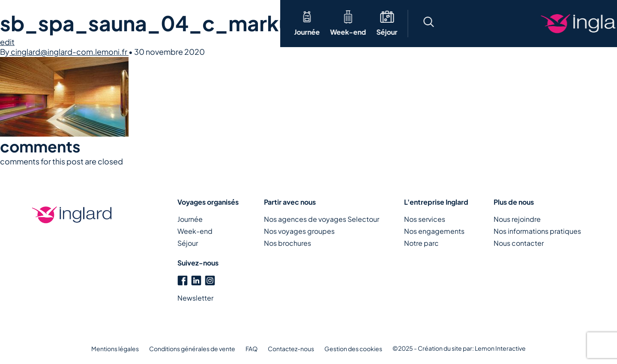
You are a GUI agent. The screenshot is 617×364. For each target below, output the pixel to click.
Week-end (68, 32)
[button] (415, 23)
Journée (27, 32)
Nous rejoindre (517, 219)
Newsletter (195, 298)
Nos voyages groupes (299, 231)
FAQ (252, 349)
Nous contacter (519, 243)
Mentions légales (115, 349)
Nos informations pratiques (537, 231)
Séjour (106, 32)
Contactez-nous (291, 349)
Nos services (425, 219)
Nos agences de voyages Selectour (322, 219)
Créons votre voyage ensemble (548, 24)
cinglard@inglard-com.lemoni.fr (69, 52)
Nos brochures (288, 243)
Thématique (148, 23)
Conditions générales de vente (192, 349)
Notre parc (421, 243)
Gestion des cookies (353, 349)
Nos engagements (434, 231)
